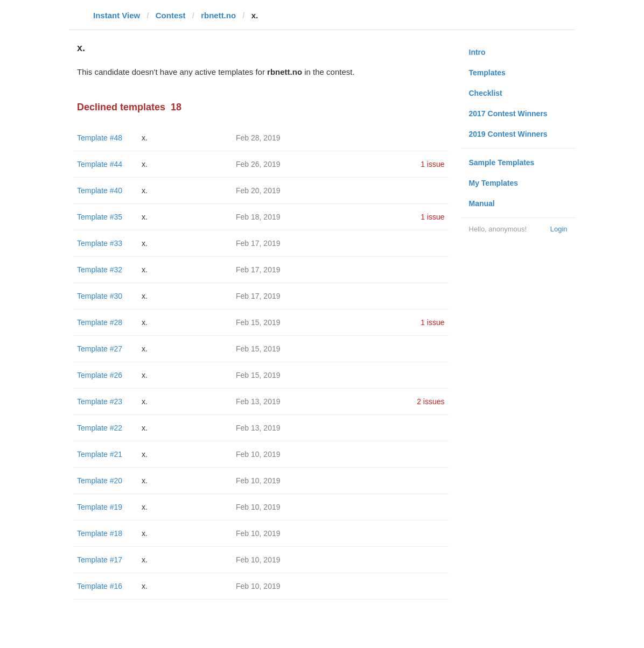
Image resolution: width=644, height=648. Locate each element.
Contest (171, 15)
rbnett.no (218, 15)
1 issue (432, 164)
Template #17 (100, 560)
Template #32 (100, 270)
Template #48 (100, 138)
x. (145, 138)
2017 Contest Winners (508, 114)
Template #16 (100, 586)
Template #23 (100, 402)
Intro (477, 52)
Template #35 (100, 217)
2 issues (430, 402)
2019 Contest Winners (508, 134)
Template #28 (100, 322)
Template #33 (100, 243)
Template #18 (100, 533)
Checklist (486, 93)
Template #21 (100, 454)
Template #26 (100, 375)
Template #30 (100, 296)
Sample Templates (502, 163)
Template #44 (100, 164)
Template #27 (100, 349)
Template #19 (100, 507)
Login (559, 229)
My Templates (494, 183)
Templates (487, 73)
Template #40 (100, 191)
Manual (482, 203)
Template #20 (100, 481)
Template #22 (100, 428)
